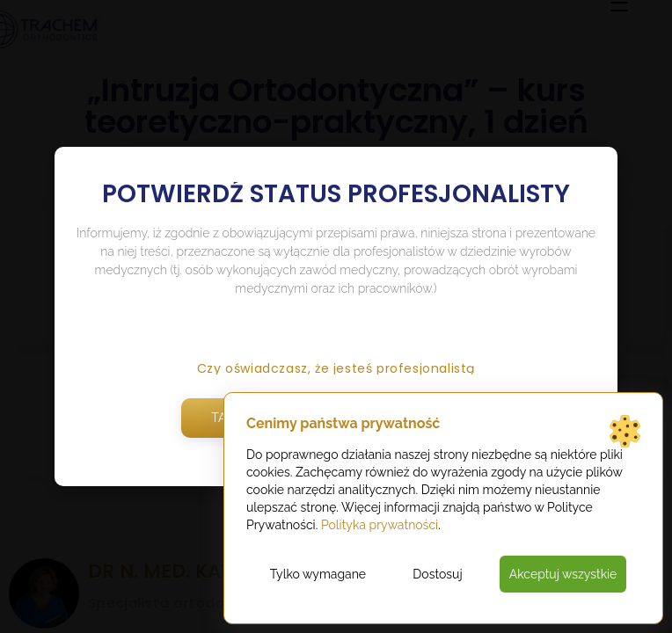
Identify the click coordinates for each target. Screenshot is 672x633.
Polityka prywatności (380, 525)
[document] (336, 316)
